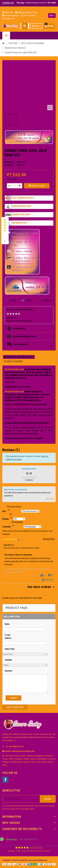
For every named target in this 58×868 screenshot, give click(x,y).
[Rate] (11, 516)
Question (9, 671)
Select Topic (10, 649)
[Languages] (17, 524)
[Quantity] (15, 186)
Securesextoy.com (14, 369)
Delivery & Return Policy (26, 12)
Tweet (27, 300)
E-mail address (8, 637)
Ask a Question (15, 707)
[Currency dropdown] (52, 16)
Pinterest (45, 300)
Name (7, 624)
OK (48, 799)
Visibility (8, 660)
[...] (15, 740)
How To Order (28, 15)
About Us (8, 12)
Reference (9, 162)
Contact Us (8, 19)
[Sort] (14, 508)
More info (50, 499)
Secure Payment (11, 15)
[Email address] (21, 799)
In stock (8, 165)
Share (11, 300)
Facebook (5, 780)
